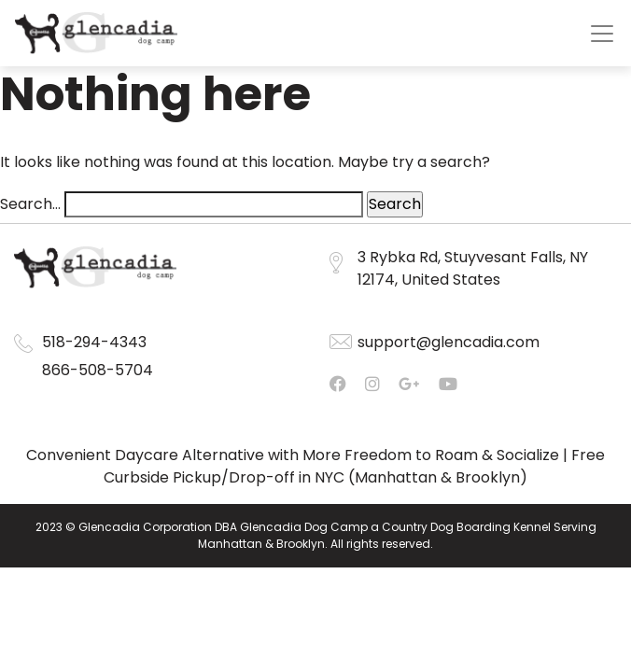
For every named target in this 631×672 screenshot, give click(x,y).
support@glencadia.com (449, 342)
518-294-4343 (94, 342)
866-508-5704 (98, 370)
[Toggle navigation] (602, 34)
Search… (30, 204)
